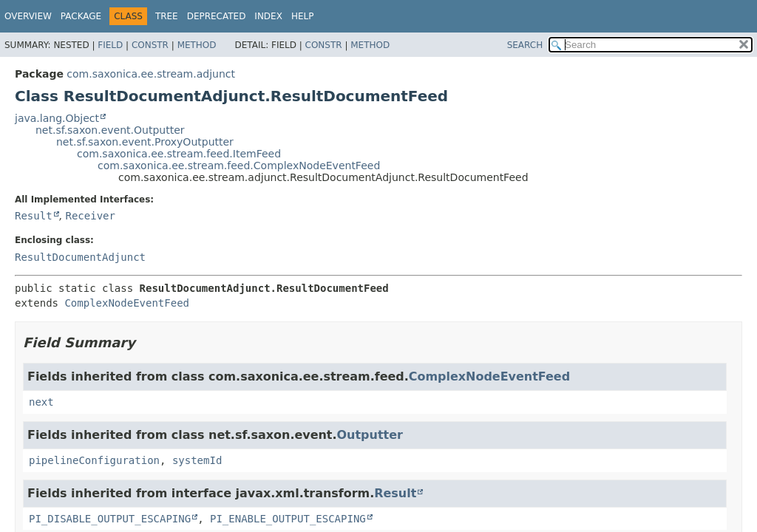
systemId (197, 460)
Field (110, 45)
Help (303, 16)
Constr (150, 45)
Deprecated (217, 16)
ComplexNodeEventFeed (127, 303)
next (41, 402)
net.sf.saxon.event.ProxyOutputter (145, 142)
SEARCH (525, 45)
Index (268, 16)
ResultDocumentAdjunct (80, 257)
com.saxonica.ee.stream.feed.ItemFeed (179, 154)
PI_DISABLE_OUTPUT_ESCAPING (110, 519)
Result (34, 216)
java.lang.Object (57, 118)
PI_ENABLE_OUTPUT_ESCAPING (288, 519)
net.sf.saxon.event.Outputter (110, 130)
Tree (167, 16)
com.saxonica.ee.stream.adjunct (151, 74)
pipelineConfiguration (94, 460)
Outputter (370, 435)
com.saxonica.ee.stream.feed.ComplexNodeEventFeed (239, 166)
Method (197, 45)
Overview (28, 16)
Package (81, 16)
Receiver (90, 216)
